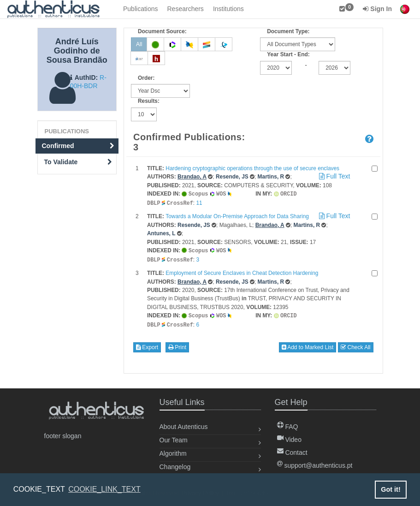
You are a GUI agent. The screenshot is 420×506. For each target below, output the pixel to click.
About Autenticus (184, 427)
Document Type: (288, 31)
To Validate (78, 162)
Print (177, 345)
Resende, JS (232, 177)
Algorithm (173, 453)
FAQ (288, 427)
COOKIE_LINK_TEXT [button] (104, 489)
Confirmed (78, 146)
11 (199, 202)
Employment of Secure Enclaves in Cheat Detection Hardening (242, 271)
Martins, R (271, 177)
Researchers (186, 9)
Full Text (334, 176)
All (139, 44)
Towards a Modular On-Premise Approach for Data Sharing (237, 215)
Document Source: (162, 31)
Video (289, 440)
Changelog (175, 467)
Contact (292, 452)
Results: (149, 101)
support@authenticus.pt (315, 465)
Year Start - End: (288, 54)
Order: (146, 78)
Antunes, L (161, 232)
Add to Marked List (308, 345)
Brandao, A (192, 177)
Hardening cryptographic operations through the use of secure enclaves (252, 168)
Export (147, 345)
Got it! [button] (390, 489)
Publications (141, 9)
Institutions (228, 9)
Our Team (174, 440)
